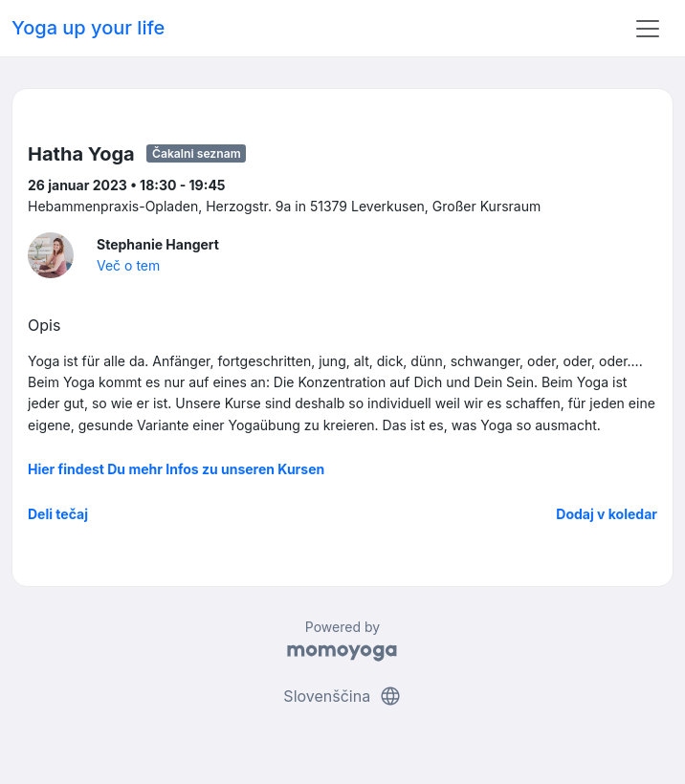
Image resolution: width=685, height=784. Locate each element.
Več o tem (128, 265)
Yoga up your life (88, 28)
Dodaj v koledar (607, 514)
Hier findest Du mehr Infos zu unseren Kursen (176, 469)
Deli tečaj (58, 514)
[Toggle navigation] (648, 29)
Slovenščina (342, 696)
